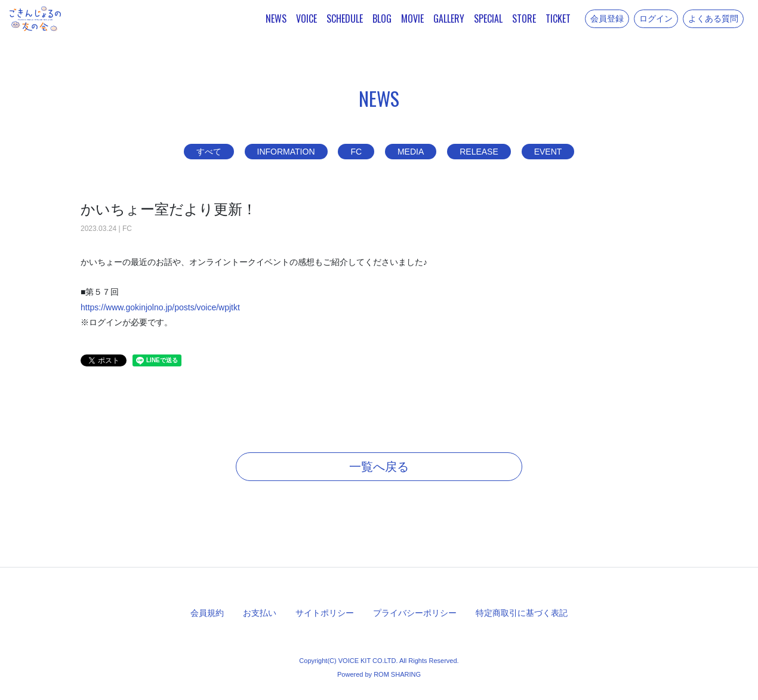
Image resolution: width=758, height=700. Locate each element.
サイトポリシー (325, 613)
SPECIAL (488, 18)
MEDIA (411, 152)
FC (356, 152)
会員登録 (607, 18)
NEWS (276, 18)
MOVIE (412, 18)
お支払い (260, 613)
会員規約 (207, 613)
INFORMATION (286, 152)
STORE (524, 18)
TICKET (558, 18)
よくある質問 (713, 18)
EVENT (548, 152)
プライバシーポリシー (415, 613)
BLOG (382, 18)
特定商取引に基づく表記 (522, 613)
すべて (209, 152)
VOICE (306, 18)
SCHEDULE (345, 18)
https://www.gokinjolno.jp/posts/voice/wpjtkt (160, 307)
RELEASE (479, 152)
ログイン (656, 18)
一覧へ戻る (379, 467)
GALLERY (449, 18)
